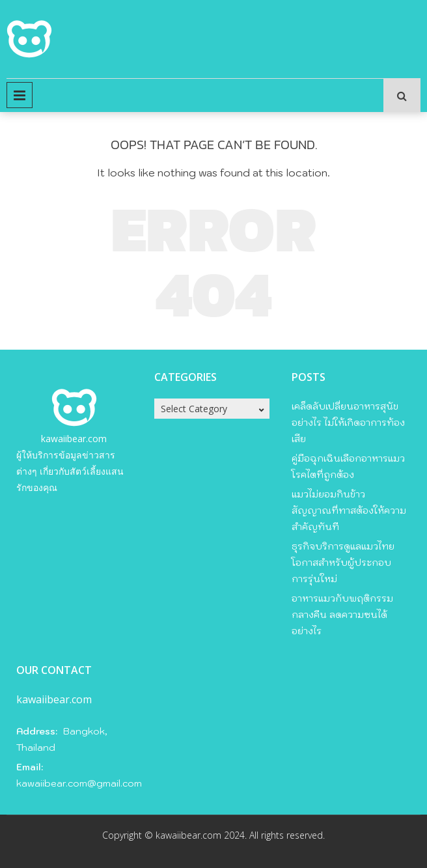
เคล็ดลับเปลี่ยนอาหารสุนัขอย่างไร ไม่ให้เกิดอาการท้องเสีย (348, 423)
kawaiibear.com (74, 439)
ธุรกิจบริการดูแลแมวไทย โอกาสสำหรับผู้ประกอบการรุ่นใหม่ (343, 563)
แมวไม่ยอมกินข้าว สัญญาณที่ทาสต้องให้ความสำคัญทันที (349, 511)
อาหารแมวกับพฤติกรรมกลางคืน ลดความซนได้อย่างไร (342, 615)
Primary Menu (20, 95)
